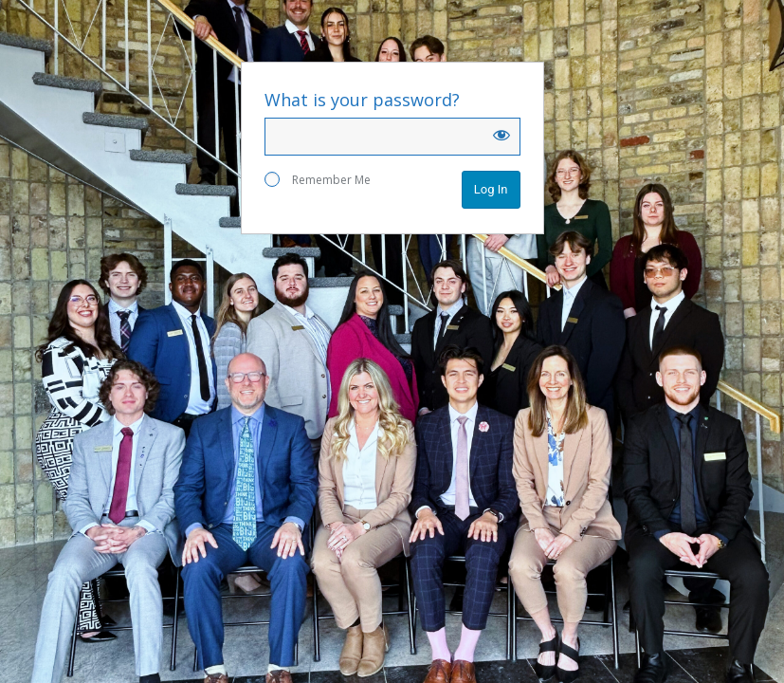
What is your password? (362, 100)
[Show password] (501, 135)
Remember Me (318, 180)
